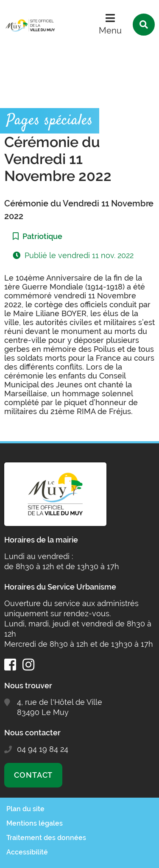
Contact (33, 775)
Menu (110, 31)
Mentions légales (35, 823)
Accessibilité (27, 852)
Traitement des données (46, 838)
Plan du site (25, 809)
